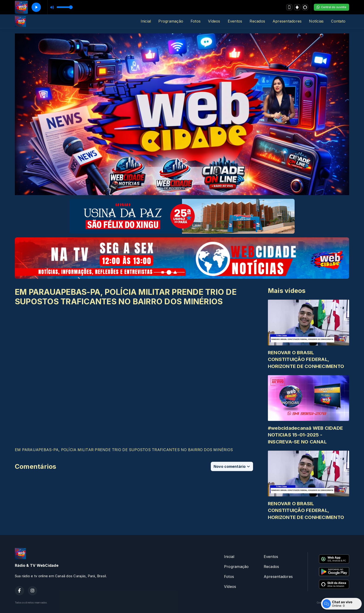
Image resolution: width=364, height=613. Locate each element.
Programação (171, 21)
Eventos (235, 21)
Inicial (146, 21)
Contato (338, 21)
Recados (257, 21)
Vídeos (214, 21)
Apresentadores (287, 21)
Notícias (316, 21)
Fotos (196, 21)
